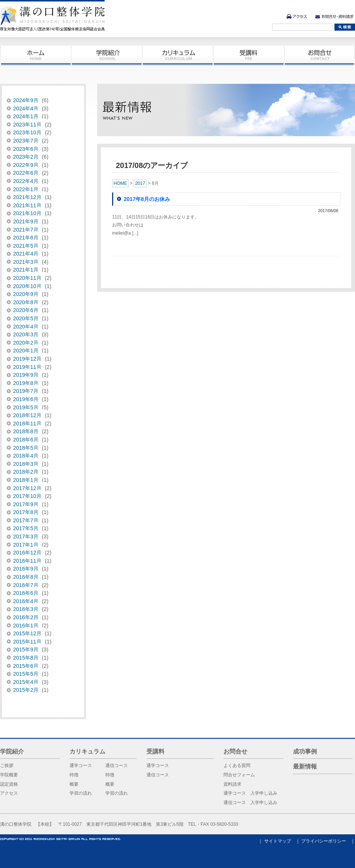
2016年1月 (26, 626)
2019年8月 (26, 383)
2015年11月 (27, 642)
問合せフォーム (239, 775)
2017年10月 (27, 496)
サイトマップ (278, 841)
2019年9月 (26, 375)
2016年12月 (27, 553)
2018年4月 (26, 456)
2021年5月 (26, 246)
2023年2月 (26, 157)
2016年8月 (26, 577)
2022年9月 (26, 165)
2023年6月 (26, 149)
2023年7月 (26, 141)
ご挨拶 (7, 765)
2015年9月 (26, 650)
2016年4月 (26, 601)
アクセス (297, 17)
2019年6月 (26, 399)
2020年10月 (27, 286)
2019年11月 (27, 367)
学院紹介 (106, 55)
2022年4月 (26, 181)
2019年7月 (26, 391)
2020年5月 (26, 318)
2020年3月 (26, 334)
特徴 (74, 775)
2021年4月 (26, 254)
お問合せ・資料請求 (334, 17)
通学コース (81, 765)
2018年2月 (26, 472)
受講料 (248, 55)
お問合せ (319, 55)
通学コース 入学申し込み (250, 793)
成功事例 (305, 751)
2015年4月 (26, 682)
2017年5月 (26, 528)
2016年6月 (26, 593)
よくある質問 (237, 765)
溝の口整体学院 (52, 19)
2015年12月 (27, 633)
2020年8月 (26, 302)
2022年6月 (26, 173)
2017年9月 (26, 504)
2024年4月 (26, 109)
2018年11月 (27, 424)
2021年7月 (26, 230)
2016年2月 (26, 617)
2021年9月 (26, 221)
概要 (74, 784)
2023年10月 (27, 132)
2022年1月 (26, 189)
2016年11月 (27, 561)
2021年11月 (27, 205)
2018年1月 (26, 480)
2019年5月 (26, 407)
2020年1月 (26, 351)
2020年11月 (27, 278)
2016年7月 (26, 585)
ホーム (35, 55)
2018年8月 (26, 431)
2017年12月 (27, 488)
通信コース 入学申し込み (250, 803)
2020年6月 (26, 310)
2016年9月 (26, 569)
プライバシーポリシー (324, 841)
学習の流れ (81, 793)
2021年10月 (27, 213)
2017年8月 (26, 512)
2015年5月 (26, 674)
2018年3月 (26, 464)
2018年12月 (27, 415)
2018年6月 (26, 440)
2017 (140, 183)
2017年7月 (26, 520)
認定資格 (9, 784)
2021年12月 (27, 197)
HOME (120, 183)
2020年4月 (26, 327)
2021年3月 (26, 262)
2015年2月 (26, 690)
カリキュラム (177, 55)
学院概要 (9, 775)
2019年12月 (27, 359)
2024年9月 (26, 100)
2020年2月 (26, 343)
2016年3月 (26, 609)
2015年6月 (26, 666)
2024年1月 (26, 116)
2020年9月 (26, 294)
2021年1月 (26, 270)
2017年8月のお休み (147, 199)
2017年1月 (26, 545)
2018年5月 (26, 448)
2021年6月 (26, 238)
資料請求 (232, 784)
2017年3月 (26, 537)
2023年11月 (27, 125)
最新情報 (305, 766)
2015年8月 (26, 658)
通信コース (117, 765)
